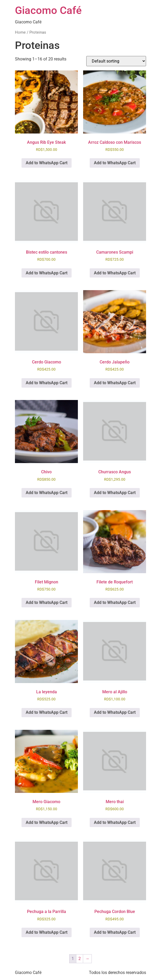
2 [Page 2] (80, 959)
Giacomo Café (48, 10)
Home (20, 32)
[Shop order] (116, 61)
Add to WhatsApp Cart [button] (47, 163)
